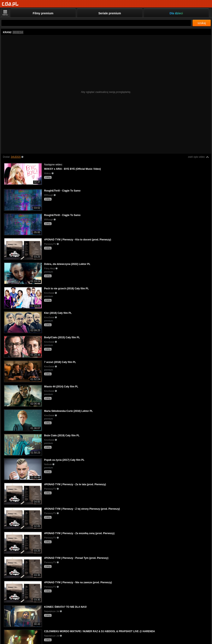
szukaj (202, 23)
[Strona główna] (10, 4)
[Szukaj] (96, 23)
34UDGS (16, 157)
